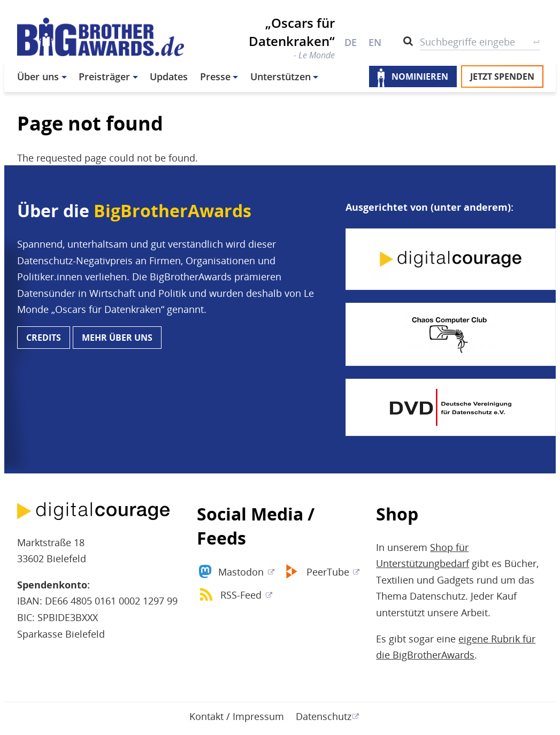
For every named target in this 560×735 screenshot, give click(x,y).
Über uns (38, 76)
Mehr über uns (117, 338)
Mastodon (241, 572)
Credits (44, 338)
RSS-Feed (241, 595)
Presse (215, 76)
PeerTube (328, 572)
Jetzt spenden (502, 76)
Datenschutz (324, 716)
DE (351, 42)
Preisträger (104, 76)
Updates (169, 76)
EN (375, 42)
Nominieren (420, 76)
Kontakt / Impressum (237, 716)
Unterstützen (281, 76)
